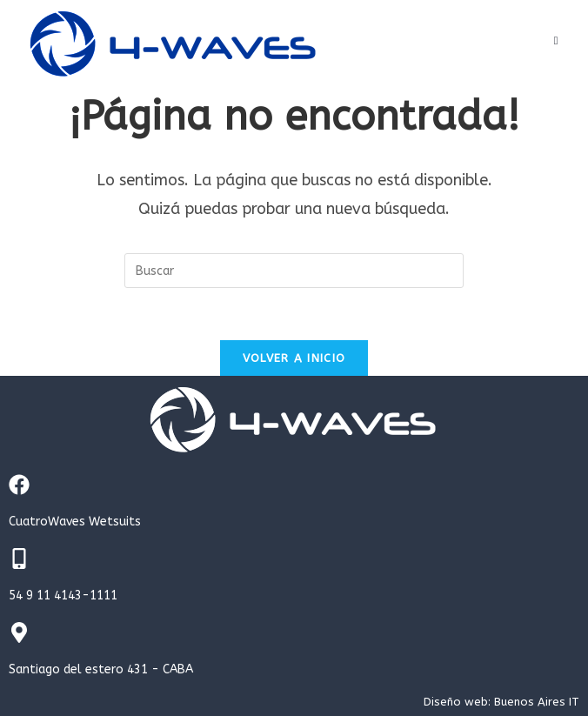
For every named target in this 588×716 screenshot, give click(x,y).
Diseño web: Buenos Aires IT (501, 702)
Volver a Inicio (294, 358)
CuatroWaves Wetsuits (75, 522)
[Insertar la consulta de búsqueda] (294, 271)
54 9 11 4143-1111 (63, 596)
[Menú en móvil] (556, 40)
